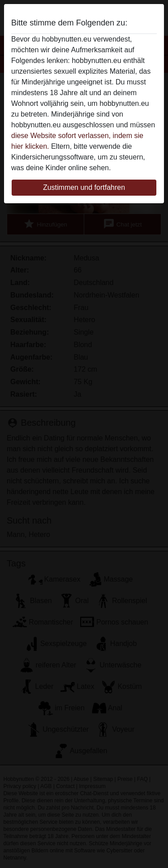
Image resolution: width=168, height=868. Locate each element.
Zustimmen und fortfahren (84, 187)
